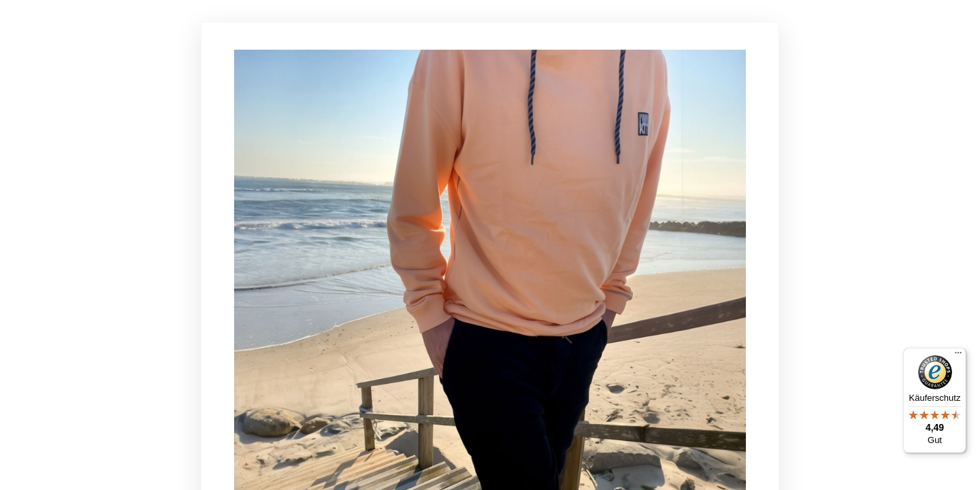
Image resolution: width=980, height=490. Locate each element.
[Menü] (958, 356)
